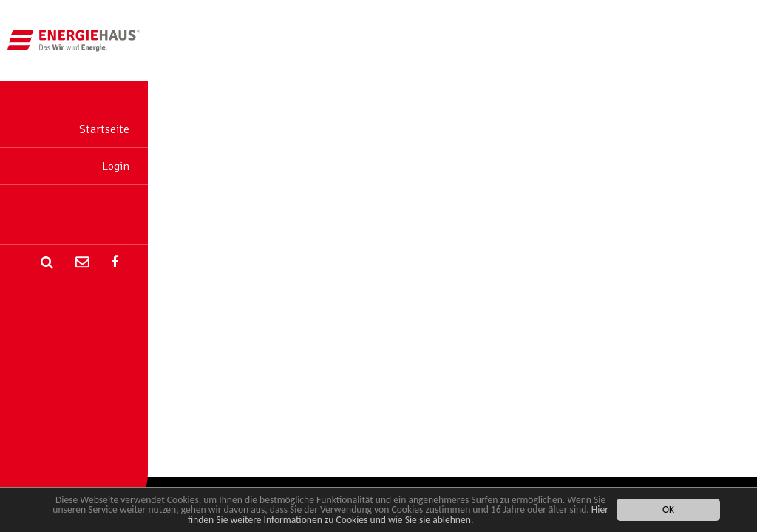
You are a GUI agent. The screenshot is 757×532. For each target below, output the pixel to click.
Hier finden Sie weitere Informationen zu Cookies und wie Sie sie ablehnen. (398, 515)
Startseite (104, 129)
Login (116, 166)
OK (668, 510)
